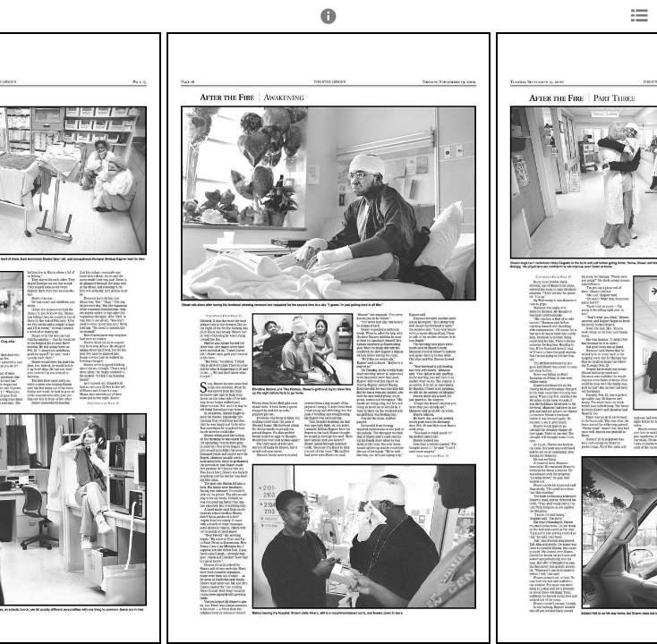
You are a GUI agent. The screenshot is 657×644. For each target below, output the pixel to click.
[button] (328, 24)
